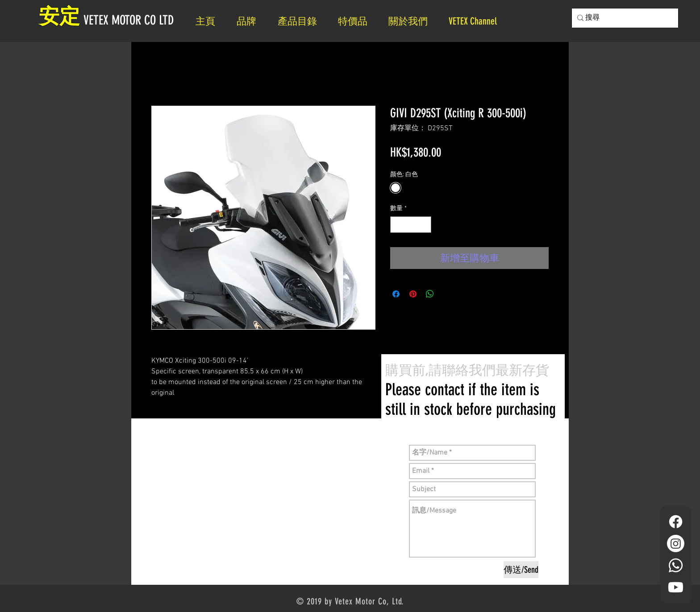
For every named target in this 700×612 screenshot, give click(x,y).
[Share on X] (447, 294)
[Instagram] (676, 544)
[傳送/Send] (521, 570)
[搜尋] (622, 18)
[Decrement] (397, 225)
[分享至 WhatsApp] (430, 294)
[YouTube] (676, 587)
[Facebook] (676, 522)
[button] (412, 21)
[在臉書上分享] (396, 294)
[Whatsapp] (676, 565)
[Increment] (424, 225)
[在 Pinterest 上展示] (413, 294)
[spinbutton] (411, 225)
